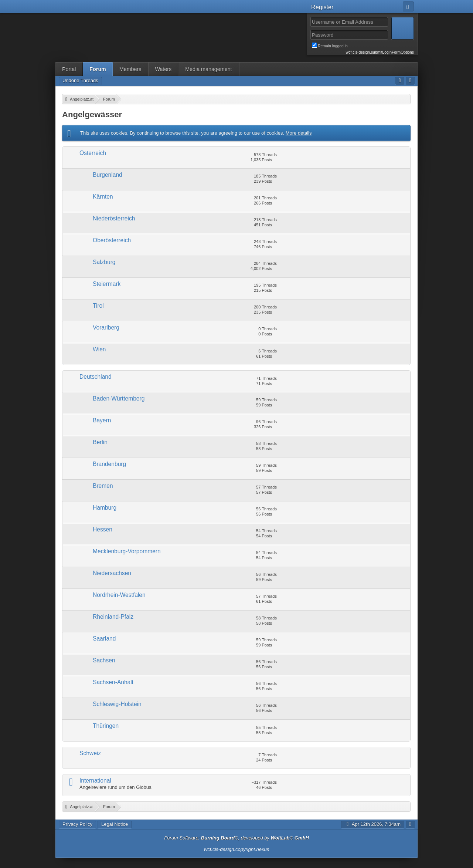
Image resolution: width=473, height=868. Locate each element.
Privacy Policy (77, 824)
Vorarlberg (106, 327)
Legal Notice (115, 824)
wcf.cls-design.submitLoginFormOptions (380, 52)
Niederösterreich (114, 218)
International (95, 781)
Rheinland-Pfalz (113, 617)
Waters (163, 69)
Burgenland (108, 175)
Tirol (98, 306)
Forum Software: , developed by (236, 838)
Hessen (103, 529)
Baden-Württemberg (119, 398)
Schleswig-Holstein (117, 704)
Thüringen (106, 726)
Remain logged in (363, 45)
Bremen (103, 486)
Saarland (104, 639)
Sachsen (104, 660)
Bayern (102, 420)
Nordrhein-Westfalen (119, 595)
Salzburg (104, 262)
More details (299, 133)
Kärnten (103, 197)
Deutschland (96, 377)
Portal (69, 69)
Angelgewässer (92, 114)
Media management (208, 69)
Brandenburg (109, 464)
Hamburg (105, 508)
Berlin (100, 442)
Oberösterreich (112, 240)
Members (130, 69)
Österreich (93, 153)
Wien (99, 349)
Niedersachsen (112, 573)
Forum (98, 69)
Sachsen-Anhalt (113, 682)
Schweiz (90, 753)
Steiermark (107, 284)
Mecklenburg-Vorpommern (127, 551)
